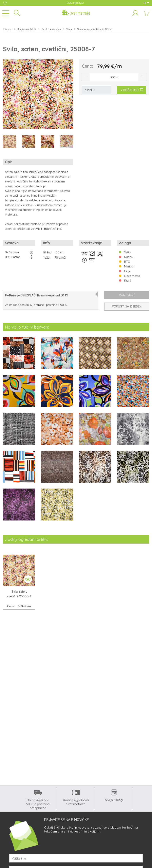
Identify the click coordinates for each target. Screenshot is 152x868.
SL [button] (146, 3)
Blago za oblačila (27, 29)
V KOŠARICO (132, 90)
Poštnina (127, 295)
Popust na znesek (127, 306)
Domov (8, 29)
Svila (69, 29)
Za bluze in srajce (51, 29)
